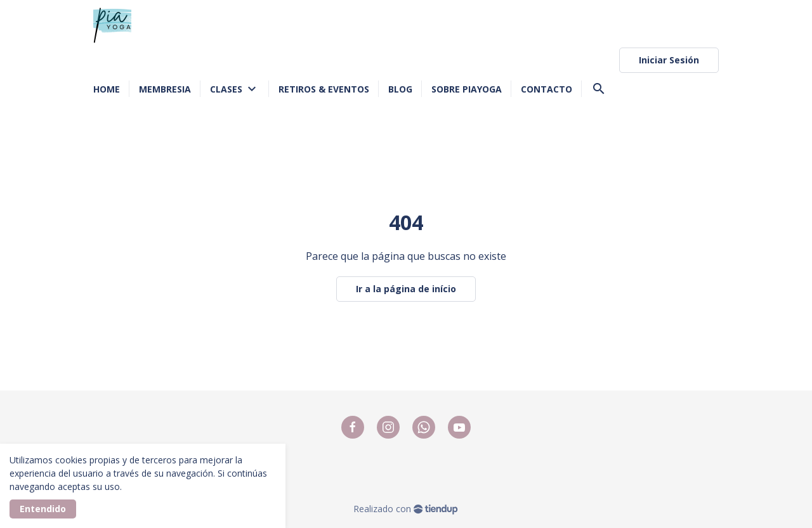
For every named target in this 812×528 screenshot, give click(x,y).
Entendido (43, 509)
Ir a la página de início (406, 289)
